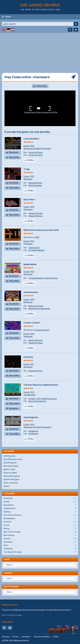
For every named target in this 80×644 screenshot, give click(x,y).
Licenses (8, 573)
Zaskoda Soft (34, 248)
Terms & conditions (42, 637)
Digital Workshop (35, 183)
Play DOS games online (13, 459)
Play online (14, 157)
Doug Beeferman (35, 371)
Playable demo (30, 395)
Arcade (40, 502)
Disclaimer (26, 637)
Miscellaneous (40, 519)
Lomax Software (35, 152)
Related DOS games (12, 476)
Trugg (27, 169)
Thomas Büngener (36, 278)
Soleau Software (35, 213)
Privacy (15, 637)
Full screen (41, 86)
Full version (28, 244)
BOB (37, 237)
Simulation (40, 542)
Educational (40, 505)
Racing (40, 529)
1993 (32, 300)
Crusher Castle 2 (42, 330)
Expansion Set (40, 508)
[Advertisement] (40, 51)
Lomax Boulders (31, 139)
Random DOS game (12, 480)
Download (14, 152)
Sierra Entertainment (37, 401)
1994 (32, 207)
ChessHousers (31, 292)
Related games (11, 587)
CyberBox (28, 357)
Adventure (40, 498)
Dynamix (32, 399)
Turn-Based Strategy (40, 552)
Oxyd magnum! (31, 417)
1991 (32, 364)
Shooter (40, 539)
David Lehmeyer (51, 278)
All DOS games (10, 456)
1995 (32, 176)
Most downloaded (11, 466)
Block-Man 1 (29, 199)
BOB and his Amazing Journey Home (41, 230)
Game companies (11, 483)
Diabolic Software (36, 306)
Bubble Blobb (30, 264)
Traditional (40, 549)
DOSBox (31, 221)
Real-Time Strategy (40, 532)
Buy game (14, 408)
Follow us (8, 622)
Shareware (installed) (32, 149)
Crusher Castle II (32, 323)
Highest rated (9, 469)
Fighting (40, 512)
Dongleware (33, 431)
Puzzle (26, 146)
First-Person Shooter (40, 515)
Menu (8, 17)
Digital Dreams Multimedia (39, 309)
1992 (32, 272)
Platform (40, 522)
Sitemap (6, 637)
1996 (32, 146)
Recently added (10, 473)
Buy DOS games (10, 463)
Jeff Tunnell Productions (47, 399)
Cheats (7, 486)
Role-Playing (40, 535)
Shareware (47, 149)
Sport (40, 545)
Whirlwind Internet (21, 641)
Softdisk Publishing (36, 250)
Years (7, 559)
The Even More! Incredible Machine (41, 385)
